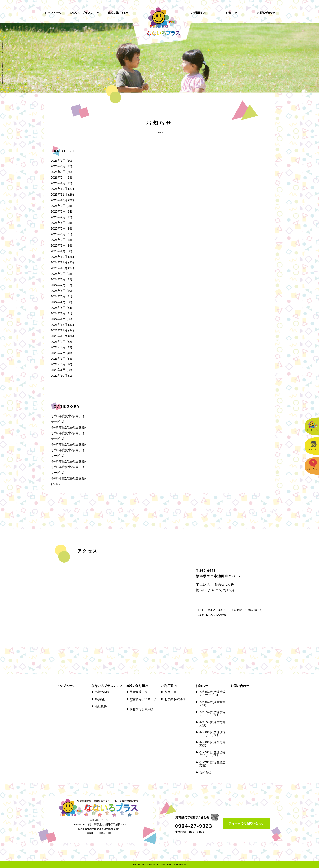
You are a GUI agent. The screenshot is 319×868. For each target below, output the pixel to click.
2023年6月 (58, 359)
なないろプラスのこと (85, 13)
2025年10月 (59, 200)
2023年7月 (58, 353)
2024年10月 (59, 268)
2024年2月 (58, 313)
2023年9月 (58, 342)
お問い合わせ (266, 13)
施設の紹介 (102, 692)
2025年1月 (58, 251)
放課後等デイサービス (143, 701)
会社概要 (101, 706)
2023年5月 (58, 364)
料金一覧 (170, 692)
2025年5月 (58, 228)
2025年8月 (58, 211)
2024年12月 (59, 257)
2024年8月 (58, 279)
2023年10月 (59, 336)
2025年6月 (58, 223)
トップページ (53, 13)
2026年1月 (58, 183)
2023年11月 (59, 330)
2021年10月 (59, 376)
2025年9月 (58, 206)
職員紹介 (101, 699)
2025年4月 (58, 234)
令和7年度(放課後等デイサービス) (212, 714)
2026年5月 (58, 160)
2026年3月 (58, 172)
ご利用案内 (198, 13)
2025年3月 (58, 240)
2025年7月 (58, 217)
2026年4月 (58, 166)
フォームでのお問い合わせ (246, 823)
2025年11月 (59, 194)
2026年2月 (58, 177)
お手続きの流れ (175, 699)
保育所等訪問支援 (142, 709)
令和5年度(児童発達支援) (68, 478)
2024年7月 (58, 285)
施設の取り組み (118, 13)
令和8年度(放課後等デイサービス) (212, 693)
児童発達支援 (139, 692)
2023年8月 (58, 347)
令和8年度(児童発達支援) (68, 427)
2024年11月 (59, 262)
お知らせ (231, 13)
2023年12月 (59, 325)
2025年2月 (58, 245)
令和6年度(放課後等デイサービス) (212, 734)
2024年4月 (58, 302)
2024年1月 (58, 319)
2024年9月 (58, 274)
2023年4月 (58, 370)
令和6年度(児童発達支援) (68, 461)
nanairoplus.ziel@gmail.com (102, 829)
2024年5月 (58, 296)
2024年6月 (58, 291)
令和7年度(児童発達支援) (68, 444)
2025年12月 (59, 189)
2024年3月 (58, 308)
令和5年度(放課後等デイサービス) (212, 754)
